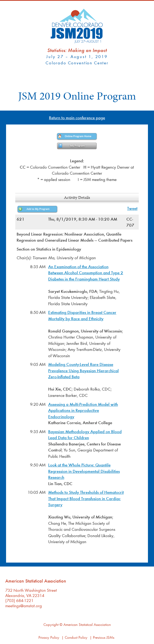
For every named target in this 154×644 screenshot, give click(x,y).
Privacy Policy (49, 637)
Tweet (132, 208)
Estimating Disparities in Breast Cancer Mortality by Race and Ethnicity (82, 315)
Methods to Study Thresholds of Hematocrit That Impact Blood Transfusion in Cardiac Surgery (86, 498)
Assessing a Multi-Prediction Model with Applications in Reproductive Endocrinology (83, 410)
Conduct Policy (76, 637)
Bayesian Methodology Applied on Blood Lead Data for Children (85, 435)
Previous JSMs (104, 637)
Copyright (51, 624)
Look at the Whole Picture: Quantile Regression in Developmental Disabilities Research (84, 471)
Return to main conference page (77, 118)
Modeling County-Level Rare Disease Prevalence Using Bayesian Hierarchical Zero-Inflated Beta (83, 370)
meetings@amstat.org (24, 606)
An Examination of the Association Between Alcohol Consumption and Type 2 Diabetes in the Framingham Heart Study (86, 273)
